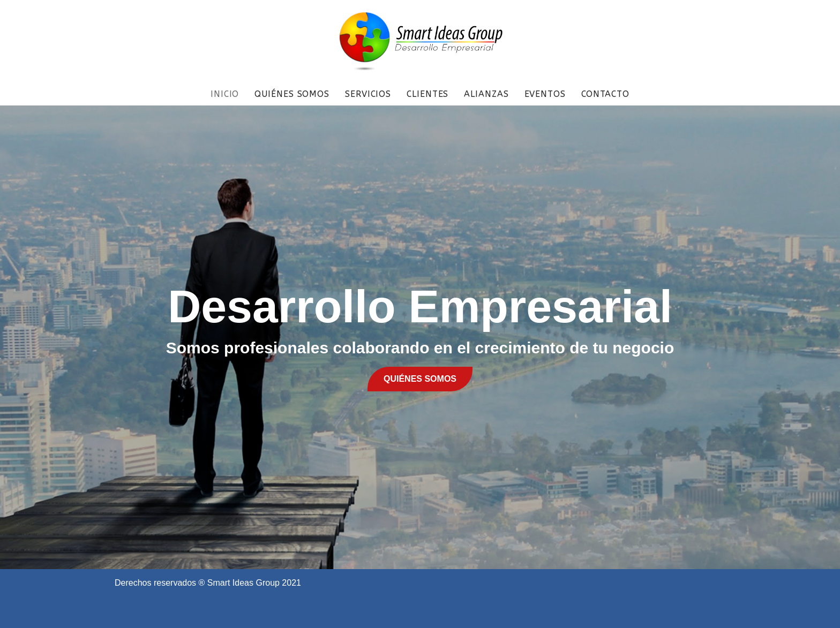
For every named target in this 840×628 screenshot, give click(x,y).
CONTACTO (605, 94)
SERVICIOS (368, 94)
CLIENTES (427, 94)
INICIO (225, 94)
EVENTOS (545, 94)
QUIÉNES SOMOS (292, 94)
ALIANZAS (486, 94)
